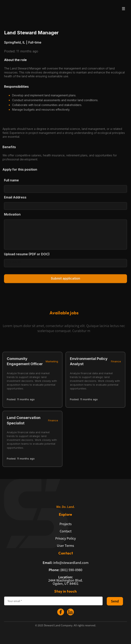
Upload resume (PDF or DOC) (27, 256)
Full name (11, 183)
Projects (66, 524)
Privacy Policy (65, 538)
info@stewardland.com (66, 563)
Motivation (12, 217)
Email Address (15, 200)
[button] (123, 9)
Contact (66, 531)
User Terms (65, 546)
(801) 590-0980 (65, 570)
